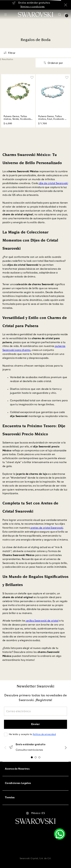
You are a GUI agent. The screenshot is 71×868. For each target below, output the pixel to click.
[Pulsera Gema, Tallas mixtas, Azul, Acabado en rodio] (53, 101)
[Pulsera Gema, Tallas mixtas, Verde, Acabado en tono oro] (18, 101)
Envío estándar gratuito (31, 745)
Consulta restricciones (29, 750)
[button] (60, 15)
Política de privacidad (44, 734)
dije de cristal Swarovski (53, 183)
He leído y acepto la (32, 734)
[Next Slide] (66, 748)
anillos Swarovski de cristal (42, 621)
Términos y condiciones (32, 7)
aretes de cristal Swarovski (46, 528)
